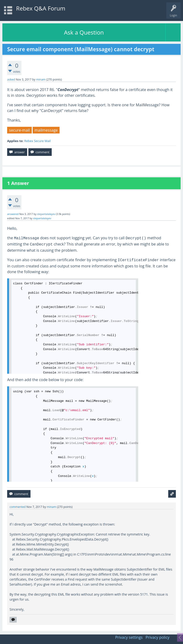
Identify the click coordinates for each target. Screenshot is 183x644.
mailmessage (46, 130)
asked (11, 79)
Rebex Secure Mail (38, 141)
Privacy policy (158, 637)
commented (18, 507)
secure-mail (19, 130)
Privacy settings (129, 637)
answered (13, 214)
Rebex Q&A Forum (41, 8)
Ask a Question (84, 32)
